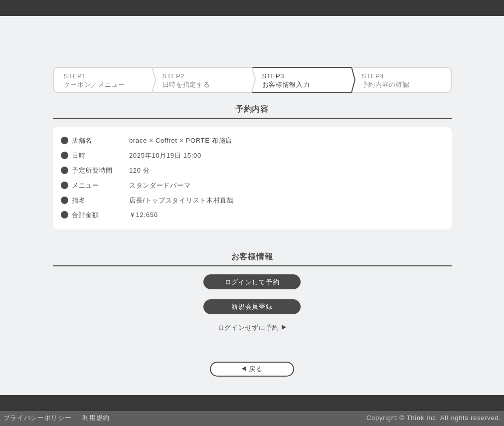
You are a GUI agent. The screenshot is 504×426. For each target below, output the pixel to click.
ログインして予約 (252, 282)
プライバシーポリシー (38, 418)
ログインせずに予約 (249, 327)
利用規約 (96, 418)
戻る (255, 369)
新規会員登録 (252, 307)
